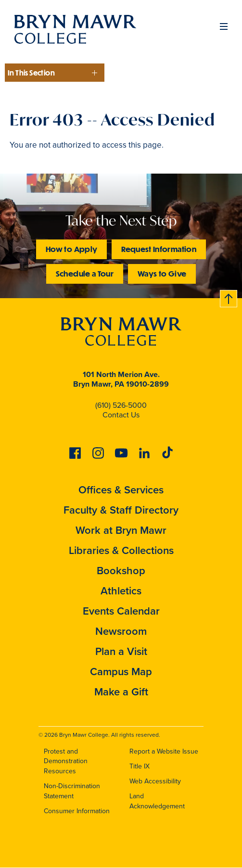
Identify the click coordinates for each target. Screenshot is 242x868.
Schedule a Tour (85, 273)
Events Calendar (121, 611)
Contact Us (121, 415)
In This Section (31, 73)
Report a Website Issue (164, 751)
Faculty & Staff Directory (121, 510)
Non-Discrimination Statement (72, 791)
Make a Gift (121, 692)
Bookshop (121, 571)
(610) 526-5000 (121, 405)
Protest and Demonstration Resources (66, 761)
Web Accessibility (155, 781)
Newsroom (121, 631)
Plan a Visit (121, 651)
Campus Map (121, 672)
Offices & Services (121, 490)
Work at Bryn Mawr (121, 530)
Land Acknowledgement (157, 801)
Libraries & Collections (121, 550)
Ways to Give (162, 273)
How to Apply (71, 249)
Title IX (140, 766)
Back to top (229, 297)
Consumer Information (77, 811)
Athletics (121, 591)
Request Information (159, 249)
